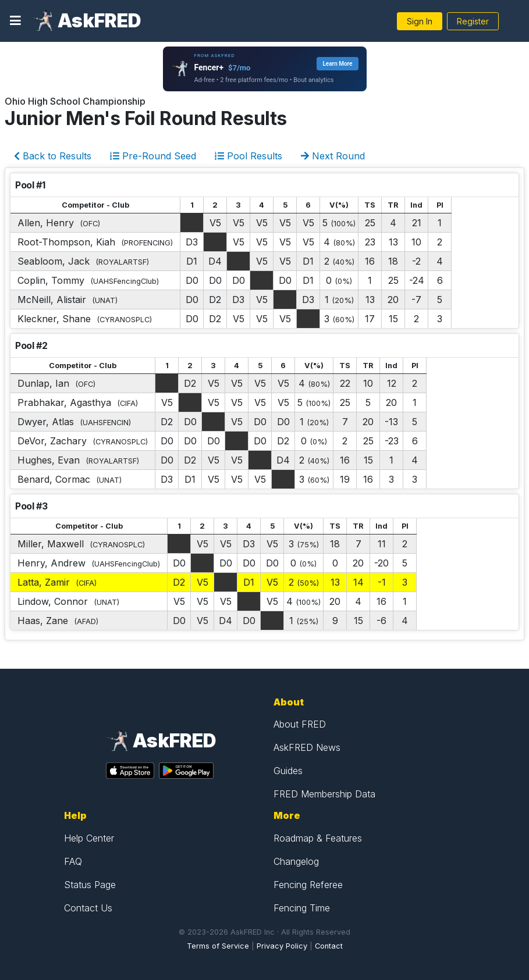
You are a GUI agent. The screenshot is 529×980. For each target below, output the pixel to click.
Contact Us (88, 908)
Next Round (333, 156)
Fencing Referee (308, 885)
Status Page (90, 885)
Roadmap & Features (318, 838)
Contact (329, 946)
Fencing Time (302, 908)
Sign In (420, 21)
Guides (288, 771)
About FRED (300, 724)
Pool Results (248, 156)
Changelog (296, 861)
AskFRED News (307, 747)
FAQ (73, 861)
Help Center (89, 838)
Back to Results (53, 156)
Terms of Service (218, 946)
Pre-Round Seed (153, 156)
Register (473, 21)
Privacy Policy (282, 946)
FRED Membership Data (324, 794)
